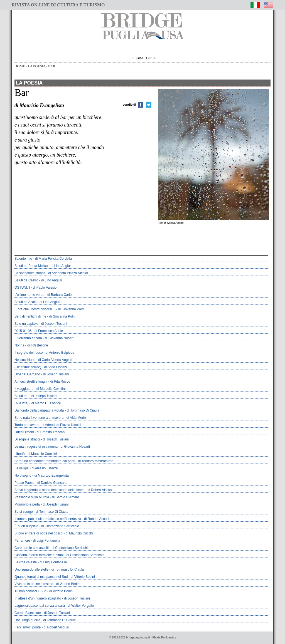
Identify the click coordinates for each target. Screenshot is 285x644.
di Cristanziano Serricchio (60, 526)
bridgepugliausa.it (138, 637)
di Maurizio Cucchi (79, 533)
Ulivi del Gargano (27, 374)
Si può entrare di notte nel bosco (39, 533)
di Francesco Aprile (49, 331)
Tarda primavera (27, 425)
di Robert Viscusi (100, 490)
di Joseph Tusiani (54, 324)
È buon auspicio (26, 526)
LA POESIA (37, 66)
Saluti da (21, 396)
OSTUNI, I (22, 288)
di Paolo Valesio (45, 288)
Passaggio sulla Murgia (32, 497)
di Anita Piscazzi (56, 367)
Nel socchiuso (25, 360)
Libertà (20, 454)
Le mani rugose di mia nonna (36, 447)
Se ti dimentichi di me (30, 316)
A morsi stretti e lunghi (31, 382)
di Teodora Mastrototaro (96, 461)
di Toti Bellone (38, 345)
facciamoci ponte (28, 627)
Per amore (22, 541)
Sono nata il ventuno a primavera (39, 418)
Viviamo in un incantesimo (34, 584)
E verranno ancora (28, 338)
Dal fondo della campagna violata (39, 410)
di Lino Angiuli (61, 266)
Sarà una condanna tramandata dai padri (45, 461)
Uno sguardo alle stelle (31, 569)
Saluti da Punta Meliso (31, 266)
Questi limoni (24, 432)
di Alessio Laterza (45, 468)
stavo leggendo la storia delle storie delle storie (50, 490)
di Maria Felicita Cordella (53, 259)
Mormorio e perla (27, 504)
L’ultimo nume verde (29, 295)
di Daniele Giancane (52, 483)
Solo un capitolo (26, 324)
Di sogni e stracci (27, 439)
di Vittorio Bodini (83, 577)
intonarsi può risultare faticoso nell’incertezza (48, 519)
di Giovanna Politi (71, 309)
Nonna (19, 345)
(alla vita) (21, 403)
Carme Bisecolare (28, 613)
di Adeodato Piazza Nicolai (68, 273)
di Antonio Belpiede (60, 353)
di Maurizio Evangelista (51, 475)
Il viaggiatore (24, 389)
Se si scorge (24, 512)
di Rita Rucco (60, 382)
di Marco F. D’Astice (46, 403)
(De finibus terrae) (28, 367)
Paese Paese (24, 483)
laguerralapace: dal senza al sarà (40, 606)
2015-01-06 (23, 331)
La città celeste (26, 562)
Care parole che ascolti (32, 548)
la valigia (22, 468)
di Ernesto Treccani (51, 432)
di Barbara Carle (59, 295)
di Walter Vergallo (81, 606)
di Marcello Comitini (51, 389)
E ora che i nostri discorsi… (35, 309)
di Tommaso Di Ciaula (83, 410)
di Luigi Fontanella (47, 541)
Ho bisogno (23, 475)
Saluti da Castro (26, 280)
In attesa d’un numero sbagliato (38, 598)
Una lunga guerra (27, 620)
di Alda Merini (77, 418)
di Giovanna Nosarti (59, 338)
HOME (20, 66)
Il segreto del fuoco (29, 353)
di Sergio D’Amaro (66, 497)
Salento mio (23, 259)
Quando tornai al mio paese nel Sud (41, 577)
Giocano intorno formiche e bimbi (39, 555)
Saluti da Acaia (25, 302)
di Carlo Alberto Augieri (55, 360)
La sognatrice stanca (30, 273)
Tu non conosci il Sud (30, 591)
